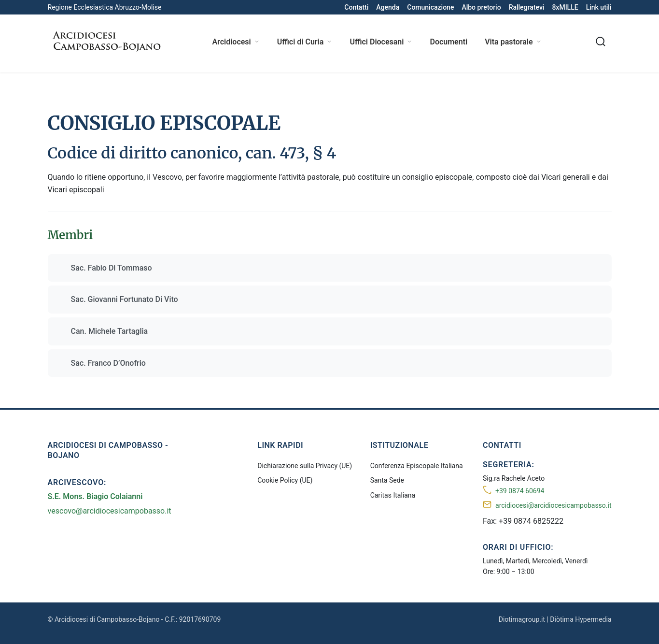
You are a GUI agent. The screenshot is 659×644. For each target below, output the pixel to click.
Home (57, 86)
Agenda (388, 7)
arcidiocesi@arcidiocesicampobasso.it (553, 505)
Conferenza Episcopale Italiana (417, 466)
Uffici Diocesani (381, 42)
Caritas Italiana (393, 495)
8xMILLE (565, 7)
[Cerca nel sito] (601, 42)
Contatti (356, 7)
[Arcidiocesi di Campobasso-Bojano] (106, 42)
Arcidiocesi (236, 42)
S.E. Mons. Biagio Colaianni (95, 496)
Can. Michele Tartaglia (110, 331)
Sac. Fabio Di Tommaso (112, 268)
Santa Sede (387, 480)
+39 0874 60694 (520, 491)
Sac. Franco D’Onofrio (108, 363)
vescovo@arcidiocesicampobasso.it (110, 511)
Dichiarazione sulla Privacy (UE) (305, 466)
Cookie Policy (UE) (285, 480)
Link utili (599, 7)
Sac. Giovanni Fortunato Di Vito (125, 299)
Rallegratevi (527, 7)
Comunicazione (430, 7)
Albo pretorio (481, 7)
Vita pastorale (513, 42)
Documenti (449, 42)
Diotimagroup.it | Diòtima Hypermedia (555, 619)
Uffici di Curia (305, 42)
